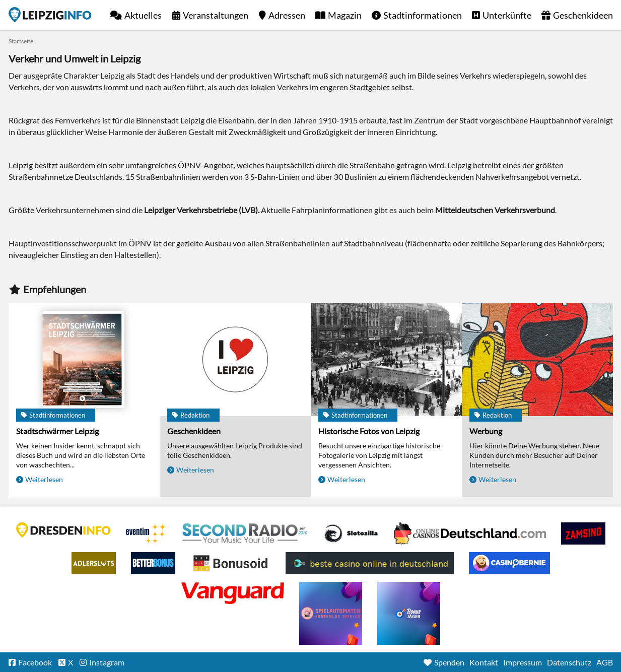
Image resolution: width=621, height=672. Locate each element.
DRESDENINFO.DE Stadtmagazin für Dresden (63, 530)
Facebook (35, 662)
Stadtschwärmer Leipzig (57, 431)
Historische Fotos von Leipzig (369, 431)
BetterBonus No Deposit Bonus (153, 563)
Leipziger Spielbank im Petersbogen (470, 533)
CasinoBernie (509, 563)
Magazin (345, 15)
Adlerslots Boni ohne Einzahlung (94, 563)
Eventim (147, 533)
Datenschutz (569, 662)
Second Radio (245, 533)
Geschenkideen (583, 15)
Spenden (449, 662)
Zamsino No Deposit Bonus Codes (583, 533)
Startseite (50, 15)
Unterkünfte (507, 15)
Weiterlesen (44, 479)
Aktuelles (143, 15)
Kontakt (484, 662)
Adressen (287, 15)
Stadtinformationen (423, 15)
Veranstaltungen (216, 15)
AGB (605, 662)
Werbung (486, 431)
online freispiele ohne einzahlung (331, 613)
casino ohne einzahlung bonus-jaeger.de (409, 613)
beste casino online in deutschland (370, 563)
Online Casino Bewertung (230, 563)
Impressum (523, 662)
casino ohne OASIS (233, 593)
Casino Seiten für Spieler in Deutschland (351, 533)
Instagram (107, 662)
